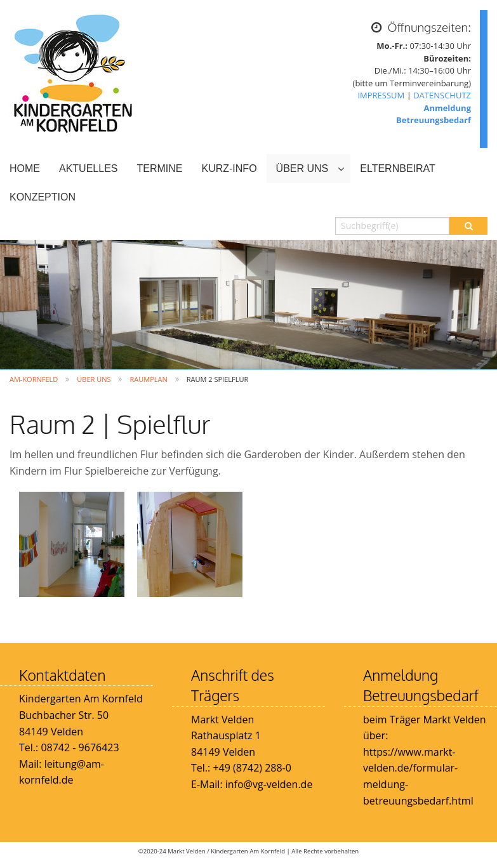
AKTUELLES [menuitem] (88, 168)
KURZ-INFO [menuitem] (229, 168)
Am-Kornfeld (34, 379)
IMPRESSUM (381, 95)
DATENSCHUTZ (442, 95)
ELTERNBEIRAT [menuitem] (398, 168)
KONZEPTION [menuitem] (43, 197)
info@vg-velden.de (268, 784)
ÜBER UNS (94, 379)
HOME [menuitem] (25, 168)
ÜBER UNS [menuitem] (302, 168)
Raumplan (148, 379)
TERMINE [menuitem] (159, 168)
